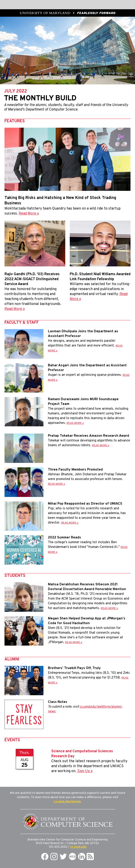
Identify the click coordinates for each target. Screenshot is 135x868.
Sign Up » (85, 771)
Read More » (29, 214)
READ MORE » (75, 423)
